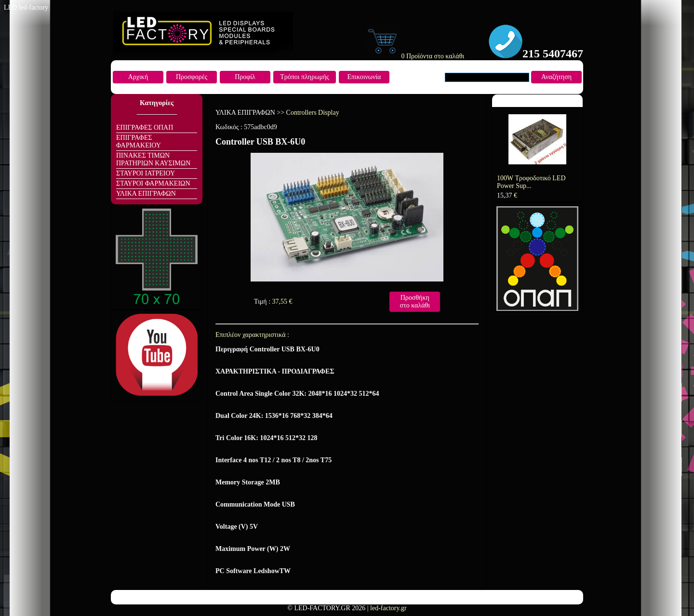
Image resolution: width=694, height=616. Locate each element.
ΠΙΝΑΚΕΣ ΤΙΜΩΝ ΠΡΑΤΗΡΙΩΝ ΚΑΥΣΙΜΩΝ (153, 159)
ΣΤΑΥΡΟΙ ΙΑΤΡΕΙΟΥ (146, 173)
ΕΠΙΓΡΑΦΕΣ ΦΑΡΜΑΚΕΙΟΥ (139, 141)
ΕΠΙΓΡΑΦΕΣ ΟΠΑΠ (145, 127)
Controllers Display (313, 113)
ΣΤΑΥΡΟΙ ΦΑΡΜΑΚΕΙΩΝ (153, 183)
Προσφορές (192, 77)
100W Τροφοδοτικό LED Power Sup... (531, 182)
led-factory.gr (388, 608)
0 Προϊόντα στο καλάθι (415, 56)
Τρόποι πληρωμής (305, 77)
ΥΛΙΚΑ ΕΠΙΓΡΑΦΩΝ (146, 194)
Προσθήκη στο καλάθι (415, 301)
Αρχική (138, 77)
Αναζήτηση (556, 77)
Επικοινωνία (364, 77)
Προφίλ (245, 77)
